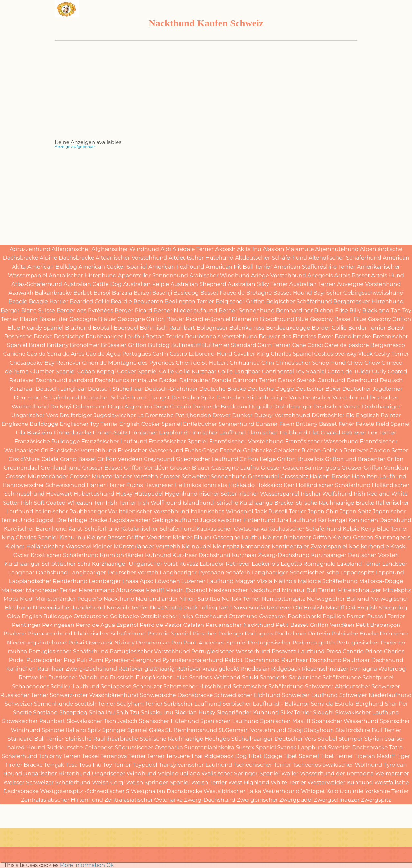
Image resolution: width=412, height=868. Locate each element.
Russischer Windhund (78, 677)
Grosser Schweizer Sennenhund (203, 476)
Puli (82, 660)
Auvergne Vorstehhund (369, 284)
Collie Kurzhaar (196, 371)
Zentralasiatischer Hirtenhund (62, 800)
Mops (11, 599)
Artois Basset (352, 275)
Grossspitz (294, 476)
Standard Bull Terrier (36, 739)
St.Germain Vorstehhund (252, 730)
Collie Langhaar (239, 371)
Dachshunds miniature (126, 380)
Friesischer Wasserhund (150, 450)
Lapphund (390, 572)
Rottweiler (33, 677)
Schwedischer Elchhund (248, 695)
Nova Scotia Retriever (262, 608)
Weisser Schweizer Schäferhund (47, 782)
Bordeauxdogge (288, 328)
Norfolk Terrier (241, 599)
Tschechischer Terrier (262, 765)
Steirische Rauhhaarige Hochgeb (185, 739)
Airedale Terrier (193, 249)
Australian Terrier (313, 284)
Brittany (58, 345)
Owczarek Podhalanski (290, 616)
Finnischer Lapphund (158, 433)
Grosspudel (264, 476)
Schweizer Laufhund (310, 695)
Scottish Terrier (95, 704)
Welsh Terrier (209, 782)
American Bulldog (52, 267)
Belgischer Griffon (240, 301)
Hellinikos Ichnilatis (201, 485)
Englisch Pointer (379, 415)
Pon (176, 643)
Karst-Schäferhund (94, 529)
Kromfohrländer (122, 555)
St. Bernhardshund (191, 730)
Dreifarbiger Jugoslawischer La (101, 415)
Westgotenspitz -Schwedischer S (85, 791)
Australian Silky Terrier (258, 284)
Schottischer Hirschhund (197, 686)
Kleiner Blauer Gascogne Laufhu (217, 537)
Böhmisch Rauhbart (167, 328)
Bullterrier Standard (229, 345)
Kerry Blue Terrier (384, 529)
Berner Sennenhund (247, 310)
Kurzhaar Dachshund (202, 555)
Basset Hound (293, 293)
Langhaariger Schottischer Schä (295, 572)
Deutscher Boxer (318, 389)
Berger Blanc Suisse (28, 310)
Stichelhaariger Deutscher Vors (274, 739)
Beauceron (148, 301)
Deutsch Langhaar (61, 389)
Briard (37, 345)
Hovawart (59, 494)
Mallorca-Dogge (381, 581)
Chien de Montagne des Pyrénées (128, 363)
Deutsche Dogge (271, 389)
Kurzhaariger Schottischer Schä (47, 564)
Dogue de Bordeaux (220, 407)
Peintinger (26, 625)
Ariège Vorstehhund (279, 275)
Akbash (225, 249)
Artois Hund (388, 275)
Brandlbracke (353, 336)
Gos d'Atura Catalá (33, 459)
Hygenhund (181, 494)
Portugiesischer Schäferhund (69, 651)
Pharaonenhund (50, 634)
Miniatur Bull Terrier (309, 590)
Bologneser (212, 328)
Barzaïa (122, 293)
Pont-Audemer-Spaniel (215, 643)
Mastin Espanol (186, 590)
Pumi (96, 660)
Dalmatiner (195, 380)
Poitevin (319, 634)
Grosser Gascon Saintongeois (301, 468)
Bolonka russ (247, 328)
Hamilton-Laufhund (379, 476)
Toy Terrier (117, 765)
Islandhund (198, 503)
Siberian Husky (195, 712)
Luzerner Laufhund (207, 581)
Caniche (14, 354)
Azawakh (21, 293)
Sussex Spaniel (256, 747)
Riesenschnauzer (325, 669)
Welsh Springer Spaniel (158, 782)
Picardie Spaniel (169, 634)
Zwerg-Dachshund (210, 800)
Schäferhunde (342, 677)
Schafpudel (378, 677)
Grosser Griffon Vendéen (375, 468)
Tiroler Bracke (24, 765)
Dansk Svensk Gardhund (312, 380)
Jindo (27, 520)
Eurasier (267, 424)
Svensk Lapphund (302, 747)
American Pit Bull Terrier (239, 267)
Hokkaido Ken (275, 485)
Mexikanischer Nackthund (244, 590)
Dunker (242, 415)
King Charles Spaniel (30, 537)
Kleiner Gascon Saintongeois (371, 537)
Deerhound (362, 380)
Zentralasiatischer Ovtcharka (143, 800)
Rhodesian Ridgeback (271, 669)
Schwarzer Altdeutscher (338, 686)
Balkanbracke (53, 293)
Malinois (285, 581)
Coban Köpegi (97, 371)
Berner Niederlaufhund (185, 310)
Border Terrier (367, 328)
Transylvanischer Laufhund (195, 765)
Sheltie (22, 712)
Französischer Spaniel (178, 441)
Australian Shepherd (199, 284)
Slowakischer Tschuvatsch (102, 721)
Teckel (91, 756)
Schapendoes (30, 686)
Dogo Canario (172, 407)
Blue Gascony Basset (324, 319)
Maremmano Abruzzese (111, 590)
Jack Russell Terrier (281, 511)
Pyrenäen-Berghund (133, 660)
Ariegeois (320, 275)
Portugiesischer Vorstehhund (150, 651)
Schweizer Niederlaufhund (376, 695)
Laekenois (265, 564)
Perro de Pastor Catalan (172, 625)
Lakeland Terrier (359, 564)
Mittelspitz (397, 590)
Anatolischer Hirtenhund (83, 275)
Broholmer (85, 345)
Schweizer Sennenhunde (39, 704)
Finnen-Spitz (110, 433)
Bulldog (159, 345)
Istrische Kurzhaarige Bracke (254, 503)
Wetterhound (281, 791)
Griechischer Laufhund (207, 459)
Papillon (334, 616)
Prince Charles (385, 651)
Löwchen (167, 581)
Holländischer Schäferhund (333, 485)
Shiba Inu (102, 712)
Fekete (365, 424)
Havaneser (159, 485)
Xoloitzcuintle (345, 791)
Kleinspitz (226, 546)
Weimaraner (392, 773)
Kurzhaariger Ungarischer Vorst (135, 564)
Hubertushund (94, 494)
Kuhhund (158, 555)
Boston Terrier (164, 336)
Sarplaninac (305, 677)
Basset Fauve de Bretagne (236, 293)
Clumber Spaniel (53, 371)
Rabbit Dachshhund (252, 660)
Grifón (395, 459)
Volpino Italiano (179, 773)
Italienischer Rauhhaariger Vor (76, 511)
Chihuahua (245, 363)
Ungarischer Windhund (124, 773)
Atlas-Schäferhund (37, 284)
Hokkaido (242, 485)
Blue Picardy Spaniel (36, 328)
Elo (350, 415)
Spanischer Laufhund (229, 721)
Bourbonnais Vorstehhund (221, 336)
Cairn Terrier (274, 345)
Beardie (121, 301)
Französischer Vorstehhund (246, 441)
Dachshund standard (64, 380)
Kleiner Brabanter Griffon (297, 537)
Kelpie (351, 529)
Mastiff (155, 590)
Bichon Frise (331, 310)
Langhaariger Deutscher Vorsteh (114, 572)
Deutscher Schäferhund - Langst (125, 397)
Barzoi (142, 293)
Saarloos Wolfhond (215, 677)
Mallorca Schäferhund (328, 581)
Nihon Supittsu (200, 599)
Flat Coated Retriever (337, 433)
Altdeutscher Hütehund (201, 258)
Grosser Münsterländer (37, 476)
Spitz (94, 730)
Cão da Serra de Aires (56, 354)
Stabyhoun (319, 730)
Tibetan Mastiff (375, 756)
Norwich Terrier (127, 608)
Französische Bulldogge (47, 441)
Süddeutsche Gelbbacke (80, 747)
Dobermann (89, 407)
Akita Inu (249, 249)
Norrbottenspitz (283, 599)
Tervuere (178, 756)
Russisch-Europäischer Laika (149, 677)
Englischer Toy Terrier (89, 424)
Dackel (168, 380)
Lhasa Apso (138, 581)
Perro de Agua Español (107, 625)
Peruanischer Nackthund (240, 625)
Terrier (137, 756)
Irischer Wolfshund (326, 494)
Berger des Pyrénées (85, 310)
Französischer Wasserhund (322, 441)
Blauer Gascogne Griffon (132, 319)
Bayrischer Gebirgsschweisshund (358, 293)
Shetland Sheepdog (60, 712)
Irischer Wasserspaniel (269, 494)
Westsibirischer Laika (233, 791)
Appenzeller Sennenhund (153, 275)
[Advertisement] (206, 95)
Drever (222, 415)
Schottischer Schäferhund (268, 686)
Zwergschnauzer (337, 800)
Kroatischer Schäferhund (65, 555)
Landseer (395, 564)
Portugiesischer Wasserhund (231, 651)
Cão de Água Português (118, 354)
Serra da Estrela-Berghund (347, 704)
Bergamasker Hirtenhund (368, 301)
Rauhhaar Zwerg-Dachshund (77, 669)
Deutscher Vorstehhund (335, 397)
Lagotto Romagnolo (308, 564)
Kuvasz (189, 564)
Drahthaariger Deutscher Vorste (317, 407)
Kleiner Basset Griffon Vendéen (129, 537)
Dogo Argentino (130, 407)
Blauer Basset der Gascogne (58, 319)
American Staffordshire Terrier (314, 267)
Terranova (114, 756)
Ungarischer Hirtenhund (57, 773)
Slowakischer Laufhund (367, 712)
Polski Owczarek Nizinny (101, 643)
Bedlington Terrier (189, 301)
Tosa (71, 765)
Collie (166, 371)
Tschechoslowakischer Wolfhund (337, 765)
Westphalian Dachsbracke (166, 791)
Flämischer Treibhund (277, 433)
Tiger (403, 756)
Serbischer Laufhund (192, 704)
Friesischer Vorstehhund (83, 450)
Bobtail (103, 328)
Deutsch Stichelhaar (116, 389)
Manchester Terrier (51, 590)
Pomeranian (153, 643)
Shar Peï (396, 704)
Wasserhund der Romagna (337, 773)
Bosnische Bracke (28, 336)
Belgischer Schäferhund (299, 301)
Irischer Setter (218, 494)
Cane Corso (307, 345)
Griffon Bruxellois (300, 459)
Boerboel (126, 328)
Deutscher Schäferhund (47, 397)
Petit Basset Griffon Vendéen (315, 625)
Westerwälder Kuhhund (340, 782)
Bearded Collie (89, 301)
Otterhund (243, 616)
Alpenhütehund (337, 249)
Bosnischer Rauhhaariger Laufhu (99, 336)
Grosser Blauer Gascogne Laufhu (215, 468)
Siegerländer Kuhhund (248, 712)
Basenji (162, 293)
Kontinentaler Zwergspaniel (309, 546)
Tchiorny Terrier (60, 756)
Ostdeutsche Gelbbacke (106, 616)
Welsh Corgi (108, 782)
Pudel (17, 660)
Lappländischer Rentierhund (48, 581)
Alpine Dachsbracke (67, 258)
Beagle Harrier (49, 301)
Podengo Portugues (246, 634)
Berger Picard (133, 310)
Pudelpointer (44, 660)
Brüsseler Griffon (124, 345)
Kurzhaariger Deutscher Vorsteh (355, 555)
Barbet (83, 293)
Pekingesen (58, 625)
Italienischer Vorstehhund (154, 511)
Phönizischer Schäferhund (110, 634)
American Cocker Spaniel (112, 267)
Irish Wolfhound (159, 503)
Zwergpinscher (257, 800)
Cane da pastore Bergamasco (365, 345)
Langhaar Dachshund (38, 572)
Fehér (346, 424)
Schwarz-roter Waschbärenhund (94, 695)
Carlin (160, 354)
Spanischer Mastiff (285, 721)
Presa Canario (345, 651)
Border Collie (329, 328)
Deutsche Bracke (223, 389)
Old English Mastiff (319, 608)
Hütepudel (149, 494)
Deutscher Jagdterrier (373, 389)
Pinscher (205, 634)
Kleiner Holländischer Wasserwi (49, 546)
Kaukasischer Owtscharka (232, 529)
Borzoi (396, 328)
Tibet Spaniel (301, 756)
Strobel (328, 739)
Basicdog (186, 293)
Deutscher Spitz (193, 397)
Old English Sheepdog (376, 608)
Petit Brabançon (378, 625)
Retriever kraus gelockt (207, 669)
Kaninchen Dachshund (380, 520)
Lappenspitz (357, 572)
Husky (124, 494)
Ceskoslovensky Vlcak (343, 354)
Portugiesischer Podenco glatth (291, 643)
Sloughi (323, 712)
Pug (69, 660)
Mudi (27, 599)
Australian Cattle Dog (93, 284)
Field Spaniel (393, 424)
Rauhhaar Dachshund (311, 660)
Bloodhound (277, 319)
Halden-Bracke (330, 476)
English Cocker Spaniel (151, 424)
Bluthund (78, 328)
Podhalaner (291, 634)
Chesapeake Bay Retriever (45, 363)
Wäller (290, 773)
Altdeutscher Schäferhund (271, 258)
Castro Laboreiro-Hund (201, 354)
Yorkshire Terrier (387, 791)
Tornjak (54, 765)
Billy (355, 310)
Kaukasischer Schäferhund (305, 529)
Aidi (166, 249)
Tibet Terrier (337, 756)
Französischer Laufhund (114, 441)
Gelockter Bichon (297, 450)
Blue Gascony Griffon (382, 319)
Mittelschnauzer (359, 590)
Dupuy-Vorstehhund (282, 415)
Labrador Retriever (225, 564)
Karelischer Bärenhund (35, 529)
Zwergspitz (376, 800)
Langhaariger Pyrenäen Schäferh (205, 572)
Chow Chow (364, 363)
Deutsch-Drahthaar (171, 389)
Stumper (351, 739)
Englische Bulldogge (30, 424)
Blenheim (245, 319)
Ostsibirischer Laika (167, 616)
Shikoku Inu (157, 712)
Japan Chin (323, 511)
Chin (268, 363)
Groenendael (21, 468)
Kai (322, 520)
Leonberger (105, 581)
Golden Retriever (345, 450)
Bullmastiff (186, 345)
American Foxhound (176, 267)
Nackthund (119, 599)
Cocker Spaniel (137, 371)
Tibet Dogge (265, 756)
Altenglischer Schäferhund (345, 258)
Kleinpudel (196, 546)
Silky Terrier (296, 712)
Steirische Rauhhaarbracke (102, 739)
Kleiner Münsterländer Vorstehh (137, 546)
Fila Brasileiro (34, 433)
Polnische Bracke (355, 634)
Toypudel (145, 765)
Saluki (250, 677)
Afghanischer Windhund (125, 249)
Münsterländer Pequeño (69, 599)
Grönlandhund (61, 468)
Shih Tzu (128, 712)
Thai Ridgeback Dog (219, 756)
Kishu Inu (72, 537)
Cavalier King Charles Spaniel (273, 354)
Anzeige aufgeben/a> (75, 146)
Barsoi (102, 293)
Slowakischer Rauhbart (33, 721)
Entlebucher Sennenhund (219, 424)
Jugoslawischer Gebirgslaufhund (153, 520)
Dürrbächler (328, 415)
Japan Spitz (356, 511)
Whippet (313, 791)
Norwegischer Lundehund (69, 608)
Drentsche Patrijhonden (178, 415)
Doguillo (260, 407)
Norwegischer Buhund (338, 599)
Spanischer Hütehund (169, 721)
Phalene (14, 634)
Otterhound (211, 616)
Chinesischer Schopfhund (311, 363)
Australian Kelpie (146, 284)
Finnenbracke (72, 433)
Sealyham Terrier (140, 704)
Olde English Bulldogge (40, 616)
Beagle (18, 301)
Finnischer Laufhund (217, 433)
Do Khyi (61, 407)
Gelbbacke (258, 450)
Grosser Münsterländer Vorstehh (114, 476)
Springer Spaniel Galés (133, 730)
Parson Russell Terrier (376, 616)
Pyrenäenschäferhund (193, 660)
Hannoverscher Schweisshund (44, 485)
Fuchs (193, 450)
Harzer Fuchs (125, 485)
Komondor (256, 546)
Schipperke (116, 686)
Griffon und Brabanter (355, 459)
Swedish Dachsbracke (358, 747)
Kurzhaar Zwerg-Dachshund (271, 555)
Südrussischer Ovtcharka (149, 747)
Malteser (13, 590)
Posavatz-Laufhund (298, 651)
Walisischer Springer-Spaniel (241, 773)
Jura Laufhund (297, 520)
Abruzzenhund (30, 249)
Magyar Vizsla (254, 581)
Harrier (96, 485)
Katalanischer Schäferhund (158, 529)
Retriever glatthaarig (147, 669)
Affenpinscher (71, 249)
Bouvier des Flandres (287, 336)
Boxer (326, 336)
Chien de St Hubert (202, 363)
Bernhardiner (295, 310)
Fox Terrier (382, 433)
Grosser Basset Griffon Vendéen (125, 468)
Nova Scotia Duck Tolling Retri (191, 608)
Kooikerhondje (369, 546)
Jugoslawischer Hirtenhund (238, 520)
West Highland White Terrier (267, 782)
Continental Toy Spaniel (294, 371)
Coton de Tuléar (349, 371)
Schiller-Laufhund (75, 686)
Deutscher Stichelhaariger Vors (258, 397)
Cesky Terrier (392, 354)
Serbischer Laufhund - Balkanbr (266, 704)
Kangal (337, 520)
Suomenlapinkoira (209, 747)
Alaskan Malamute (288, 249)
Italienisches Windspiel (222, 511)
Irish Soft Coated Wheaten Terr (62, 503)
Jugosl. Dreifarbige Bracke (71, 520)
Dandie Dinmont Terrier (244, 380)
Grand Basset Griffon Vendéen (101, 459)
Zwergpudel (296, 800)
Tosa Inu (90, 765)
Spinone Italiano (64, 730)
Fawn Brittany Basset (308, 424)
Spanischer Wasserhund (345, 721)
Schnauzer (147, 686)
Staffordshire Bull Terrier (368, 730)
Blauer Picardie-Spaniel (198, 319)
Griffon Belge (258, 459)
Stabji (295, 730)
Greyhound (159, 459)
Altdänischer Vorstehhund (131, 258)
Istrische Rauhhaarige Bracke (334, 503)
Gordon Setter (389, 450)
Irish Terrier (121, 503)
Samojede (274, 677)
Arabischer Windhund (219, 275)
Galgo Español (222, 450)
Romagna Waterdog (378, 669)
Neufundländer (157, 599)
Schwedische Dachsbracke (177, 695)
